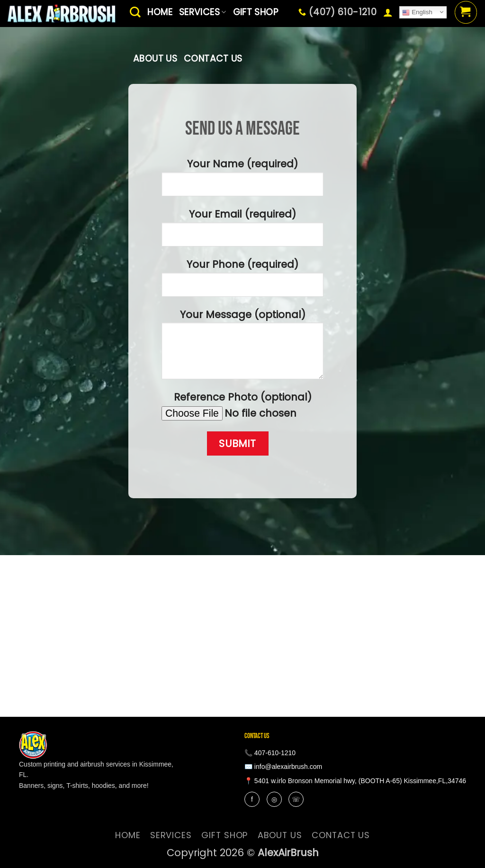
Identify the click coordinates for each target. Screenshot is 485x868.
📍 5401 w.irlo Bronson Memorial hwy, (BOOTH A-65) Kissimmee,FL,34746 (355, 781)
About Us (155, 59)
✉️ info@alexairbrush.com (283, 767)
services (171, 835)
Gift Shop (225, 835)
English (417, 12)
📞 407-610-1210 (270, 753)
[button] (388, 12)
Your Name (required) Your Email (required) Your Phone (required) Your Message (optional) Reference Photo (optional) (242, 306)
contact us (213, 59)
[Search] (135, 12)
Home (128, 835)
